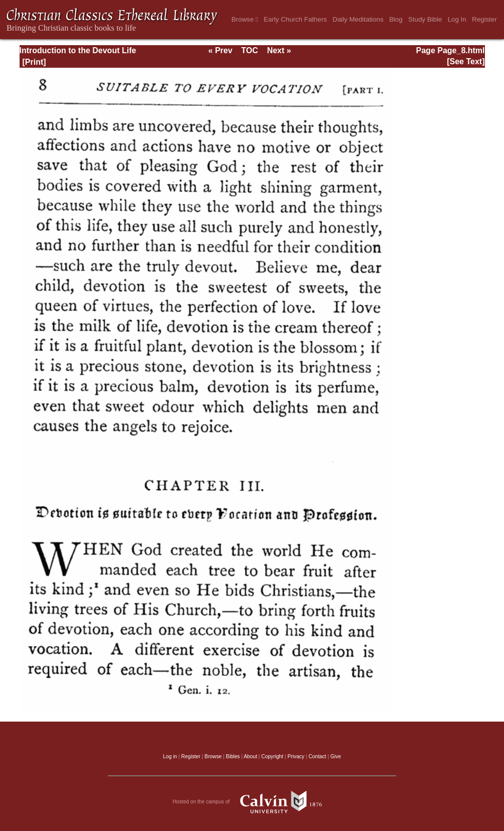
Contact (317, 756)
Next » (279, 50)
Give (336, 756)
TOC (249, 50)
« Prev (220, 50)
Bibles (233, 756)
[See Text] (466, 61)
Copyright (272, 756)
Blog (396, 19)
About (250, 756)
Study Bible (425, 19)
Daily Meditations (358, 19)
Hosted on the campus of (252, 802)
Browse (244, 19)
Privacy (296, 756)
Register (484, 19)
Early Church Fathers (295, 19)
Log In (457, 19)
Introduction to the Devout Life (78, 50)
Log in (170, 756)
